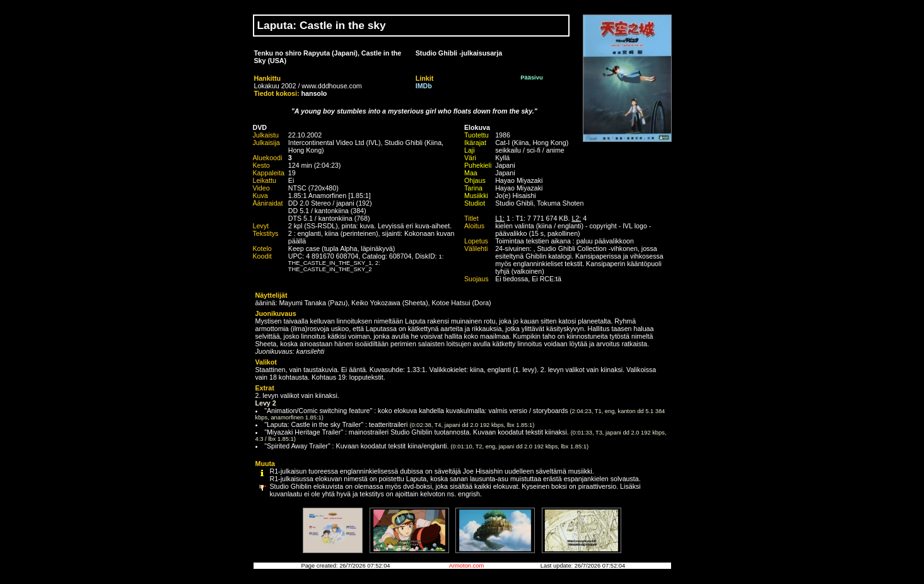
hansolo (314, 93)
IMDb (424, 86)
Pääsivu (531, 78)
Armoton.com (466, 566)
